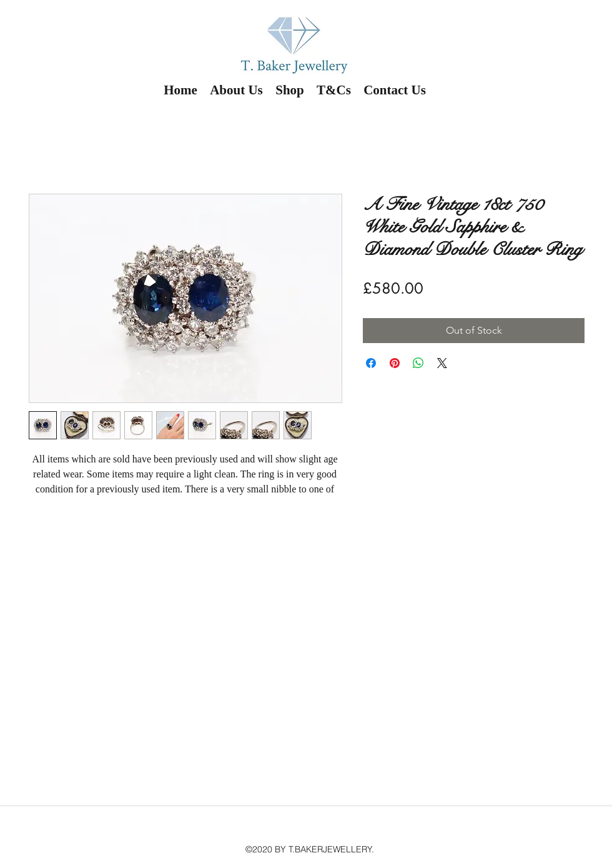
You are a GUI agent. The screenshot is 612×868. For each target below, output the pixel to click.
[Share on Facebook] (371, 363)
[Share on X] (442, 363)
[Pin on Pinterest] (395, 363)
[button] (592, 93)
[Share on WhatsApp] (418, 363)
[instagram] (563, 90)
